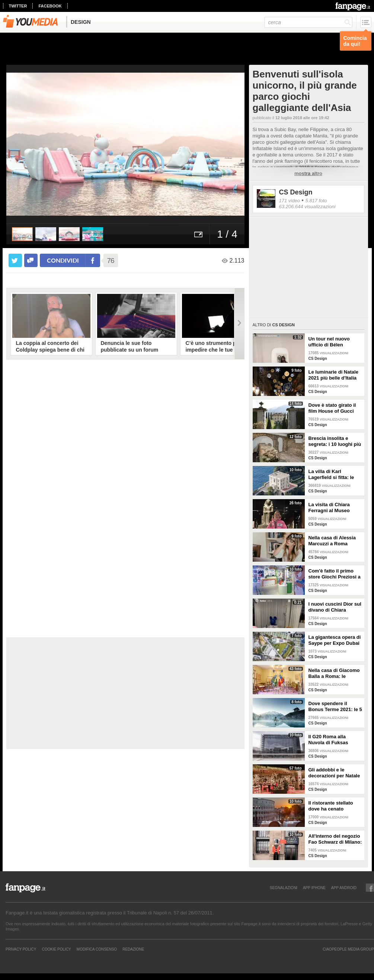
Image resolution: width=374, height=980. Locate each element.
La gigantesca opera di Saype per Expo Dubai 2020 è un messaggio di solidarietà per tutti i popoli (335, 640)
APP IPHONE (314, 888)
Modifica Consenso (97, 949)
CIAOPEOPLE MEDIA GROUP (348, 949)
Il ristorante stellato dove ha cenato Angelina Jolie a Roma (334, 806)
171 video (290, 201)
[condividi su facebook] (31, 260)
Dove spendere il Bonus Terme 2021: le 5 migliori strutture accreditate (335, 707)
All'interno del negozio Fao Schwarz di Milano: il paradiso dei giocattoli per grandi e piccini (335, 839)
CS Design (296, 192)
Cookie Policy (56, 949)
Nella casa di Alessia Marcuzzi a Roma (332, 541)
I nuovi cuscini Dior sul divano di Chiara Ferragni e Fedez (335, 607)
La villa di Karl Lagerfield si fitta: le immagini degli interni (333, 475)
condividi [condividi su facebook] (63, 260)
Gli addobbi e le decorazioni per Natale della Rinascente (334, 773)
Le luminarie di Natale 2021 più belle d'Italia (333, 375)
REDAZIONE (133, 949)
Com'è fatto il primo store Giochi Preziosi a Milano (335, 574)
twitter (18, 6)
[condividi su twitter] (15, 260)
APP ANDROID (344, 888)
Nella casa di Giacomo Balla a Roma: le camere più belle (334, 673)
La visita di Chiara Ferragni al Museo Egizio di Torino (329, 508)
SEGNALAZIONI (284, 888)
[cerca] (308, 22)
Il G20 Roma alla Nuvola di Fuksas (328, 740)
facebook (50, 6)
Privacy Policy (21, 949)
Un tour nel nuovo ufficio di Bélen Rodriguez (329, 342)
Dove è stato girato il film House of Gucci (332, 408)
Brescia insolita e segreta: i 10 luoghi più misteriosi (335, 441)
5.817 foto (316, 201)
